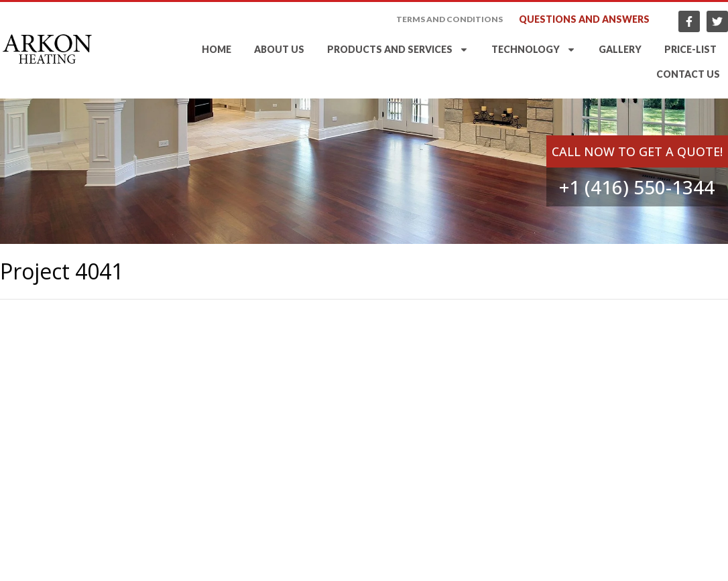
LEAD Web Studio (690, 571)
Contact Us (688, 74)
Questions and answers (584, 19)
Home (217, 49)
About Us (279, 49)
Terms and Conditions (449, 19)
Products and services (398, 50)
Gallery (620, 49)
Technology (534, 50)
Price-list (690, 49)
